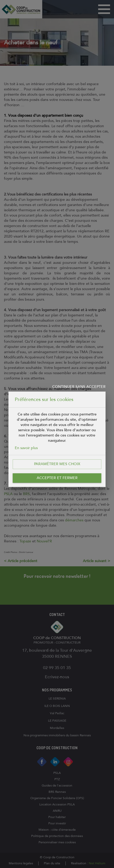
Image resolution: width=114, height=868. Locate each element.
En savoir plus (26, 448)
